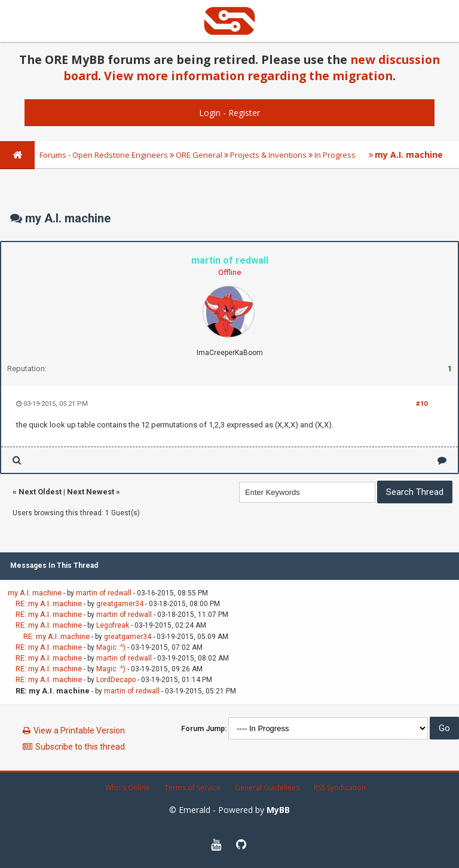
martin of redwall (104, 593)
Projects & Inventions (268, 155)
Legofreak (113, 625)
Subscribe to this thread (80, 747)
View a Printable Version (79, 731)
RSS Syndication (340, 788)
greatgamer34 (120, 604)
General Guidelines (267, 788)
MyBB (278, 810)
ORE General (199, 155)
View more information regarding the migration (248, 76)
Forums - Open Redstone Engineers (104, 155)
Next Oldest (40, 492)
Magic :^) (111, 647)
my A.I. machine (35, 593)
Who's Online (128, 788)
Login (210, 113)
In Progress (335, 155)
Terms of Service (192, 788)
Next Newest (91, 492)
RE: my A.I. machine (49, 603)
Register (244, 113)
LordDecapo (116, 680)
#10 (422, 404)
